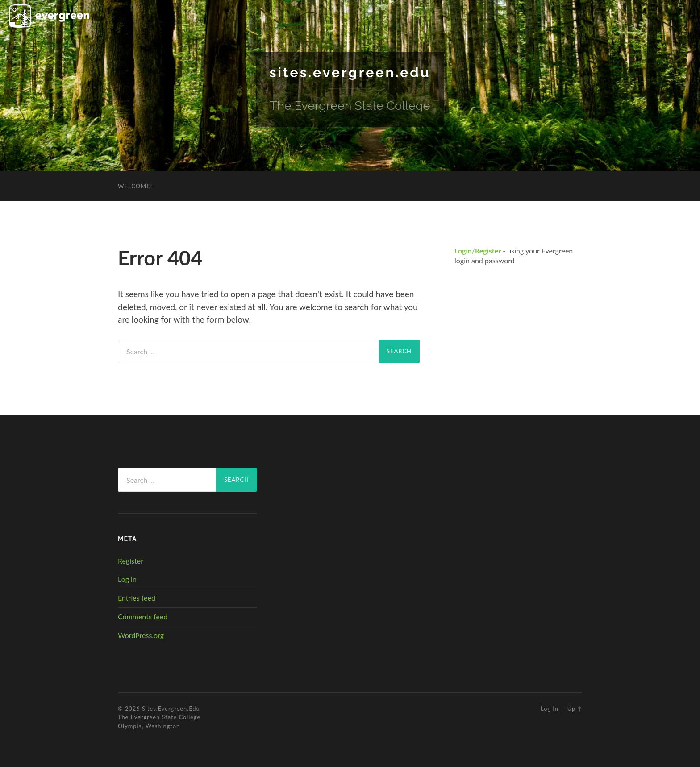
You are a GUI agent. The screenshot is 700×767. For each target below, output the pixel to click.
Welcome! (135, 186)
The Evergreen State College (159, 717)
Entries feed (137, 597)
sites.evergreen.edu (350, 72)
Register (131, 560)
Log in (127, 579)
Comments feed (143, 616)
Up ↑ (575, 708)
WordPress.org (141, 635)
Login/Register (478, 250)
